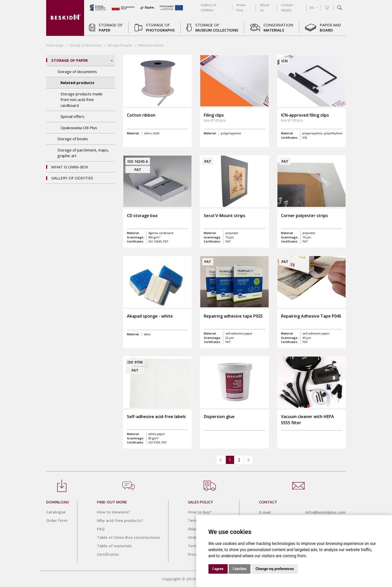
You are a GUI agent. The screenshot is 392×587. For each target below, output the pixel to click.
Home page (55, 45)
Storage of (120, 45)
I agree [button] (218, 569)
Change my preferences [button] (275, 569)
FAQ (101, 529)
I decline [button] (240, 569)
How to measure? (113, 512)
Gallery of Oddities (72, 178)
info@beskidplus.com (325, 512)
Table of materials (114, 546)
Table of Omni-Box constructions (128, 537)
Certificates (108, 554)
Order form (57, 520)
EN (313, 8)
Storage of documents (85, 45)
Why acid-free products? (120, 520)
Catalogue (56, 512)
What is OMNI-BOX (70, 167)
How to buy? (200, 512)
